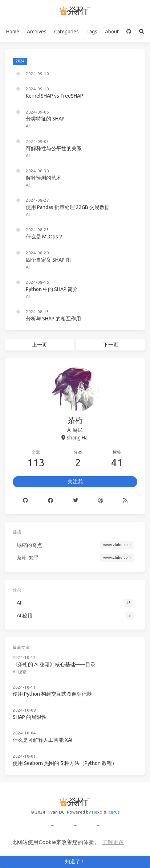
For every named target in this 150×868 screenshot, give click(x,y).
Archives (37, 32)
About (112, 32)
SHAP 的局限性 (30, 717)
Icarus (113, 812)
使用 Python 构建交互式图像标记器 (52, 694)
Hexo (97, 812)
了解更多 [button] (113, 842)
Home (13, 32)
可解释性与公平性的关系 (54, 148)
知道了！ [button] (75, 861)
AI (28, 126)
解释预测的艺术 (44, 178)
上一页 (40, 345)
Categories (66, 32)
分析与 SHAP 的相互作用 (53, 319)
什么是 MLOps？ (44, 237)
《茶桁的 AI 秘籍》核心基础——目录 (54, 664)
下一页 (111, 345)
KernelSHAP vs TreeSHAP (54, 96)
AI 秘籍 (20, 672)
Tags (92, 32)
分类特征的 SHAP (45, 119)
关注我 (75, 482)
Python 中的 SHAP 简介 (52, 289)
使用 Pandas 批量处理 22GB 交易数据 (68, 207)
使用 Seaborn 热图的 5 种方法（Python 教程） (65, 763)
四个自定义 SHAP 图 (48, 260)
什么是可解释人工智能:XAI (42, 740)
